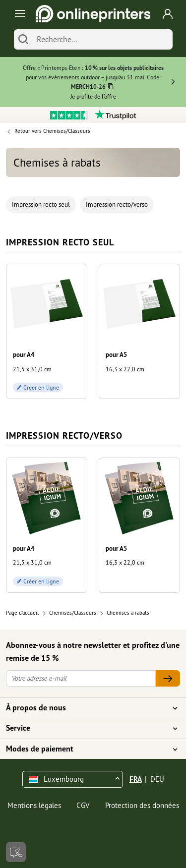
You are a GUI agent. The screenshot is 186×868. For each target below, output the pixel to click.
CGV (83, 805)
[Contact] (16, 852)
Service (87, 728)
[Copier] (111, 87)
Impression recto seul (41, 204)
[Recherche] (102, 39)
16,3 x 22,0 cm (125, 369)
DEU (157, 779)
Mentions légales (34, 805)
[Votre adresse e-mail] (81, 678)
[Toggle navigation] (18, 14)
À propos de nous (87, 708)
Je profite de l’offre (93, 96)
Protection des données (142, 805)
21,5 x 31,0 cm (32, 369)
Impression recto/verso (117, 204)
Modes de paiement (87, 749)
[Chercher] (23, 39)
